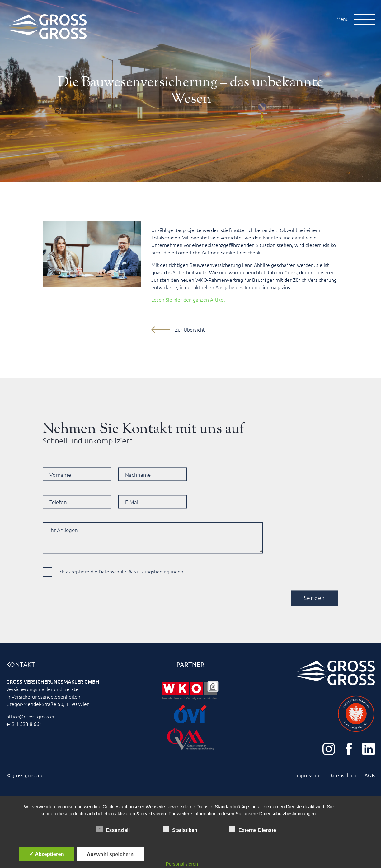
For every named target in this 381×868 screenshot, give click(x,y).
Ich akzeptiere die (121, 583)
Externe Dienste (253, 829)
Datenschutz (343, 775)
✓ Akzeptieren (47, 854)
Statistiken (180, 829)
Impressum (308, 775)
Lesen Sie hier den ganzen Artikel (188, 300)
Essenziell (113, 829)
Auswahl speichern (110, 854)
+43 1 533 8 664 (24, 724)
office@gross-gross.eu (31, 717)
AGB (370, 775)
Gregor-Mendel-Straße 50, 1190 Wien (48, 704)
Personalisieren (182, 864)
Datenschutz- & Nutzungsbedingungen (141, 583)
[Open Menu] (365, 19)
